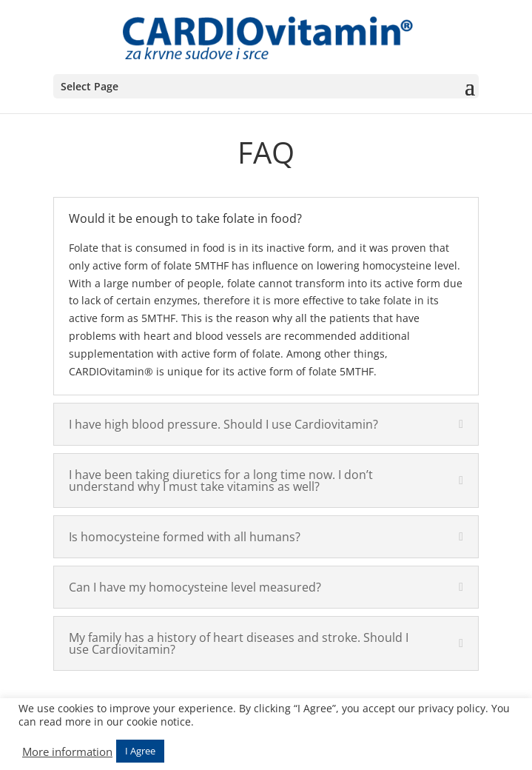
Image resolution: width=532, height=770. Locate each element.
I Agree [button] (140, 751)
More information (67, 751)
